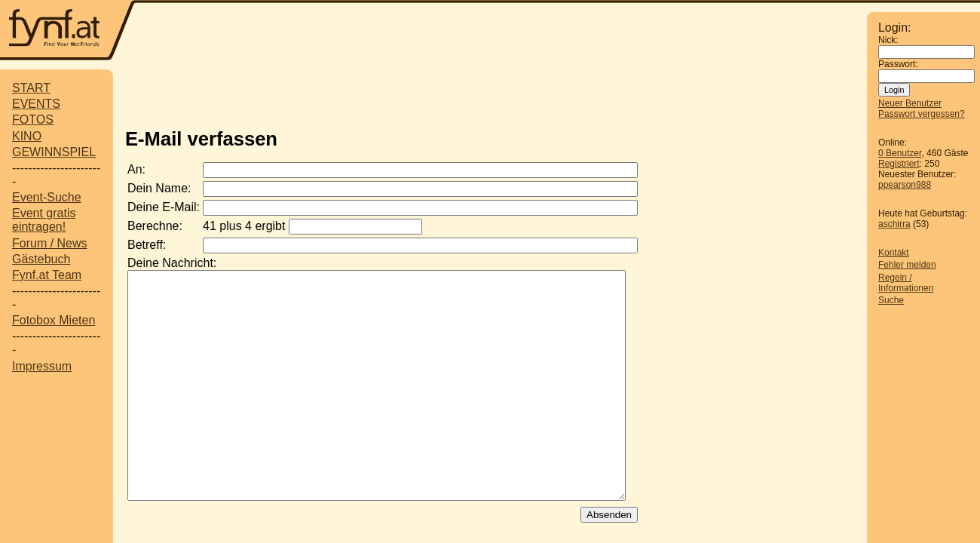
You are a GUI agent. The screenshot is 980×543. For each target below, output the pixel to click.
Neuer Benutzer (910, 103)
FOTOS (33, 120)
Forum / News (50, 243)
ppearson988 (905, 185)
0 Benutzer (900, 153)
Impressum (42, 366)
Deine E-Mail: (164, 207)
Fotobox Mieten (54, 320)
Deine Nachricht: (172, 263)
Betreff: (147, 245)
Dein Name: (159, 188)
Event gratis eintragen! (44, 220)
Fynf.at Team (47, 275)
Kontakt (894, 253)
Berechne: (155, 226)
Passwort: (898, 64)
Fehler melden (907, 265)
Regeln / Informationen (906, 283)
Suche (891, 300)
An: (136, 169)
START (31, 88)
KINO (27, 136)
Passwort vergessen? (922, 114)
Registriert (899, 164)
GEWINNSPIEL (54, 152)
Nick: (888, 40)
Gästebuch (41, 259)
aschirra (894, 224)
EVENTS (36, 104)
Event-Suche (47, 197)
